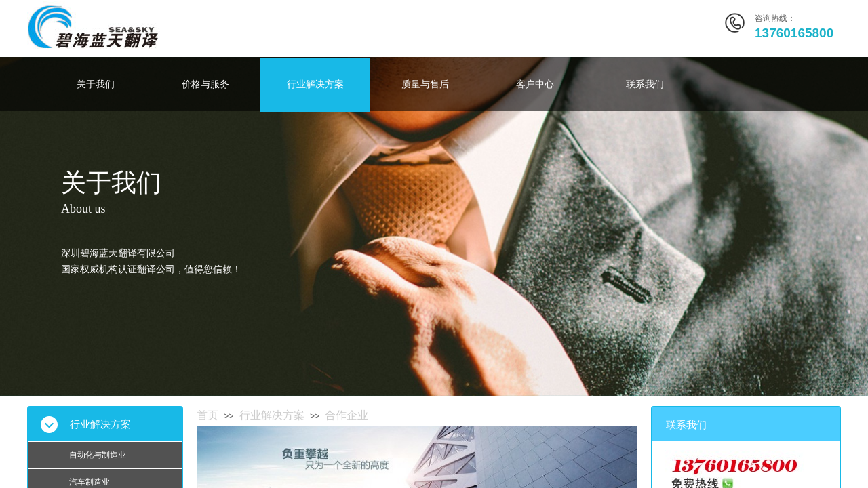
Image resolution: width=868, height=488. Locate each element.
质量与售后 (425, 84)
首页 (208, 415)
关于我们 (96, 84)
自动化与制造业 (98, 455)
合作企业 (347, 415)
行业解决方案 (315, 84)
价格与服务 (205, 84)
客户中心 (535, 84)
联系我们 (645, 84)
